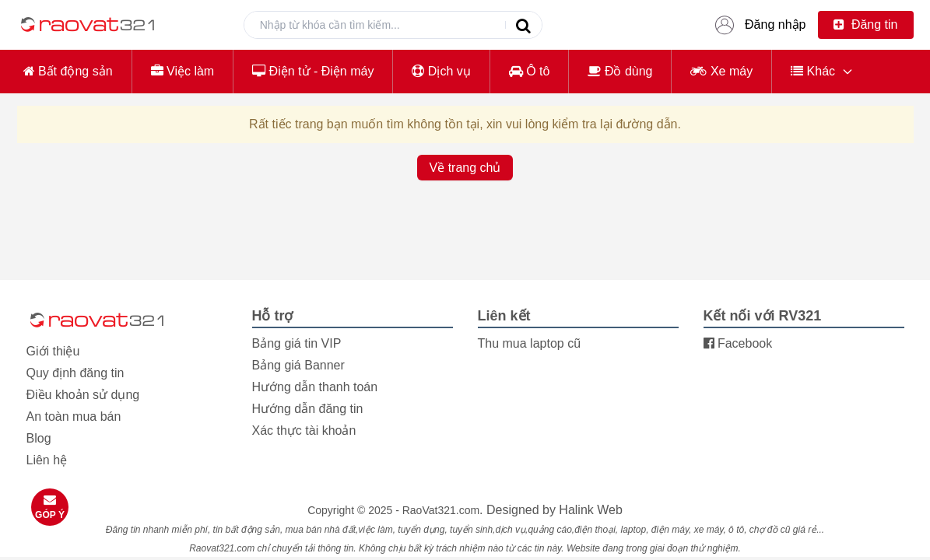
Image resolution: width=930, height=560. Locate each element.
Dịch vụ (441, 71)
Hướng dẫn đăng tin (308, 409)
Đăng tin (865, 24)
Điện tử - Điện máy (313, 71)
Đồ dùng (620, 71)
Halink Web (591, 510)
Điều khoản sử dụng (83, 395)
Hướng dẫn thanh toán (315, 387)
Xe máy (721, 71)
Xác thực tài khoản (304, 430)
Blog (39, 438)
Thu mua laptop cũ (530, 343)
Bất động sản (68, 71)
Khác (813, 71)
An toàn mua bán (74, 416)
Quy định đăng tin (75, 373)
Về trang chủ (465, 168)
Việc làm (183, 71)
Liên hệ (47, 460)
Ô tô (530, 71)
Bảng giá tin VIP (297, 343)
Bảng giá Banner (298, 365)
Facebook (738, 343)
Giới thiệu (53, 351)
